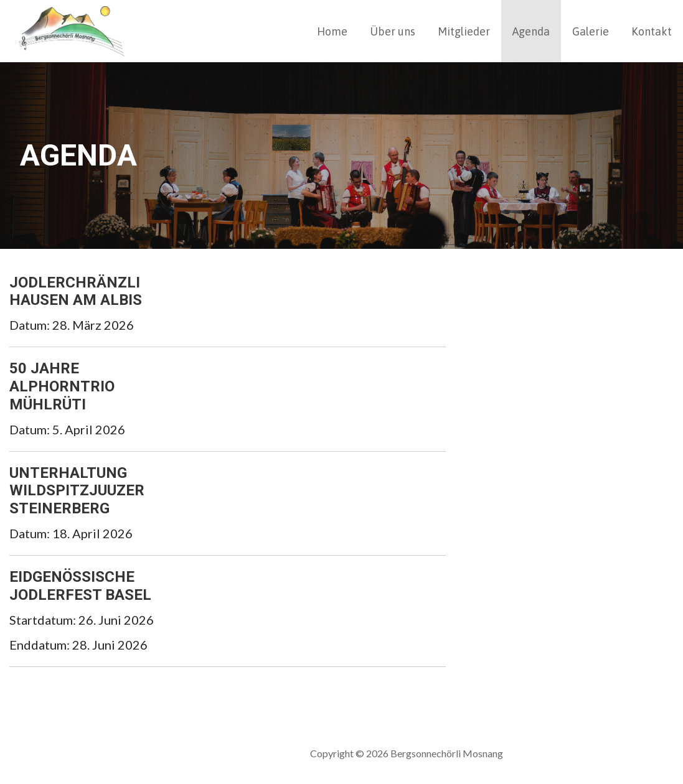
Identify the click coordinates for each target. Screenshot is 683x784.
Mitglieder (464, 31)
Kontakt (652, 31)
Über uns (393, 31)
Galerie (591, 31)
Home (332, 31)
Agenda (531, 31)
